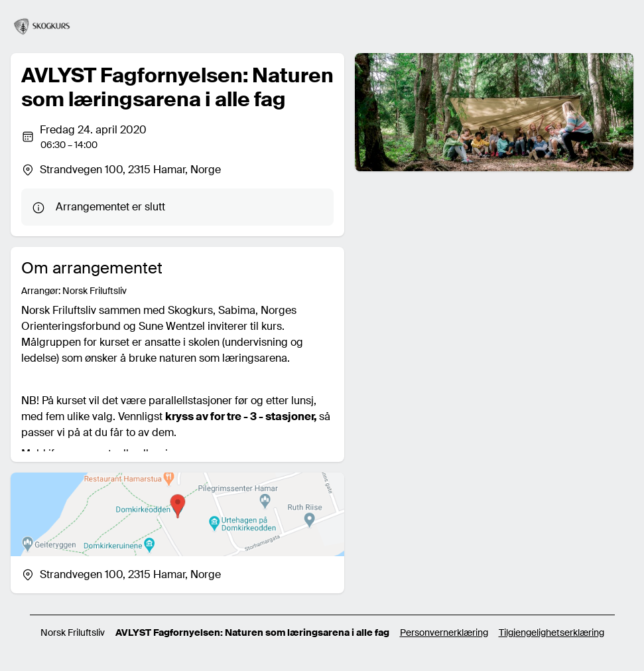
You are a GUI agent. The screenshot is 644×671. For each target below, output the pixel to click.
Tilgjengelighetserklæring (551, 633)
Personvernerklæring (444, 633)
